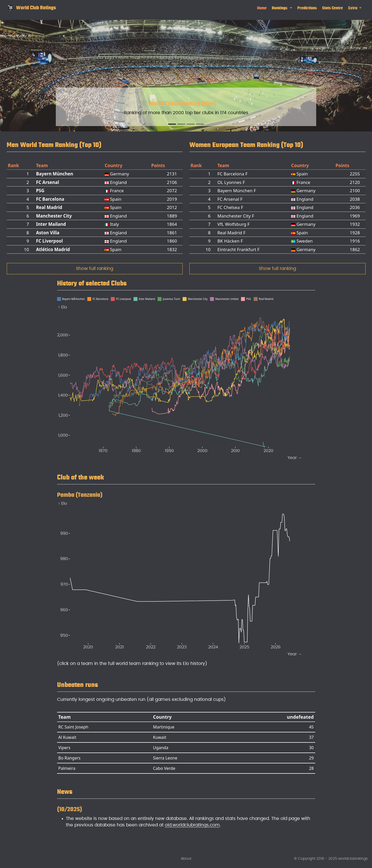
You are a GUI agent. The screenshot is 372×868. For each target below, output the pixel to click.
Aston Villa (48, 233)
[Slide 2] (181, 124)
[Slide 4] (200, 124)
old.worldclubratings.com (192, 825)
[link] (282, 8)
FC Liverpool (49, 241)
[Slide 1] (172, 124)
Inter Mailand (51, 224)
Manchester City (54, 216)
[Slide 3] (191, 124)
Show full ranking (95, 269)
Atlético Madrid (53, 249)
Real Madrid (49, 207)
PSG (40, 191)
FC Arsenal (47, 182)
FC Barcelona (50, 199)
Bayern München (55, 174)
